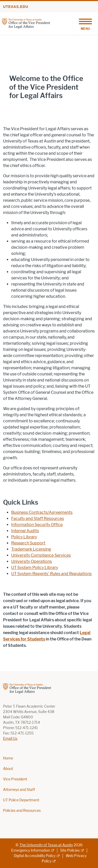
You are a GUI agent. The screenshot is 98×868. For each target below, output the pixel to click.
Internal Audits (25, 531)
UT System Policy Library (35, 568)
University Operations (32, 561)
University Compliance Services (41, 555)
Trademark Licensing (31, 549)
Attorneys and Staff (19, 790)
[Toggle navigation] (85, 23)
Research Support (28, 543)
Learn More (20, 106)
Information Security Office (37, 525)
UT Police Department (21, 800)
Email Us (10, 739)
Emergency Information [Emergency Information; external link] (31, 851)
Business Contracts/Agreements (42, 512)
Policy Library (24, 537)
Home (8, 758)
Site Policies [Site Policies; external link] (70, 851)
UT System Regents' (51, 574)
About (8, 769)
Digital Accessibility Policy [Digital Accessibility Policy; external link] (35, 856)
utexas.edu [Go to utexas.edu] (16, 7)
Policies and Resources (22, 811)
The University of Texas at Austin (46, 845)
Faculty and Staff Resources (38, 519)
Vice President (15, 779)
